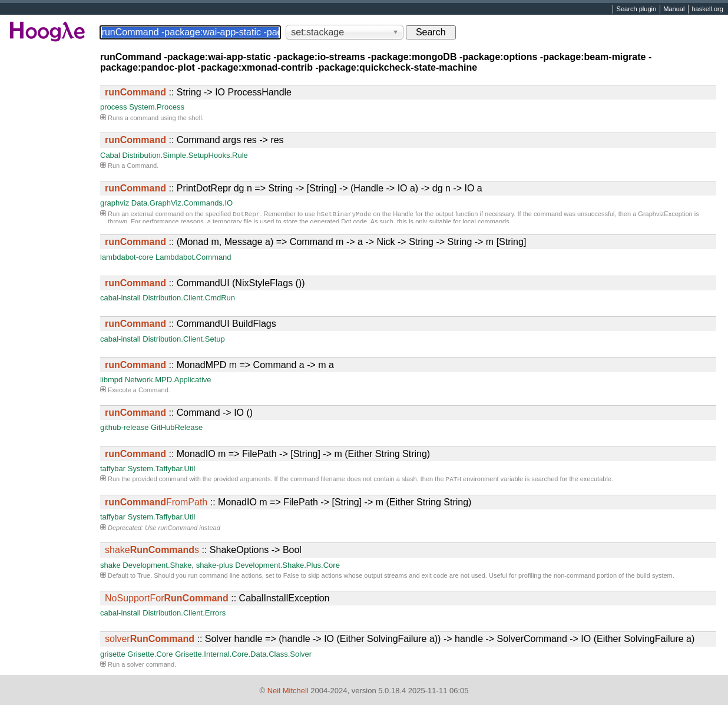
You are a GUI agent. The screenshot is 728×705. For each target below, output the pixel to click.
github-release (124, 427)
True (144, 577)
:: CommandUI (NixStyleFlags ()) (205, 283)
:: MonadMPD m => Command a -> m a (219, 365)
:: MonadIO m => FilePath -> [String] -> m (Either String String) (267, 454)
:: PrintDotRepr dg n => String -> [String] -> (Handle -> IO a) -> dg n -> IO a (294, 188)
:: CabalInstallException (217, 599)
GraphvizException (665, 215)
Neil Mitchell (288, 691)
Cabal (110, 155)
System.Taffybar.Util (162, 469)
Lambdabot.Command (193, 257)
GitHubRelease (177, 427)
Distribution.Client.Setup (183, 339)
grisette (113, 655)
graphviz (115, 203)
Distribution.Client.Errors (184, 614)
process (114, 107)
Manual (674, 9)
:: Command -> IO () (179, 413)
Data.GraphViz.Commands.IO (182, 203)
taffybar (113, 469)
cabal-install (120, 298)
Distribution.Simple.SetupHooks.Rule (185, 155)
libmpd (111, 380)
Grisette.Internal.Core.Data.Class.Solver (243, 655)
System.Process (157, 107)
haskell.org (707, 9)
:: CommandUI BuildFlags (191, 324)
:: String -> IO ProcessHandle (198, 92)
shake (110, 566)
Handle (403, 215)
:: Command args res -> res (194, 140)
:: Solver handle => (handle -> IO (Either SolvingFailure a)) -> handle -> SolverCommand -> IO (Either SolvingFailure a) (400, 640)
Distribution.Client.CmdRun (189, 298)
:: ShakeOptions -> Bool (203, 551)
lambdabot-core (127, 257)
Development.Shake (157, 566)
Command (142, 166)
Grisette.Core (150, 655)
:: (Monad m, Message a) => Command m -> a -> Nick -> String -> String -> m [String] (315, 242)
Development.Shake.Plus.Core (287, 566)
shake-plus (215, 566)
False (291, 577)
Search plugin (637, 9)
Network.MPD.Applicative (168, 380)
